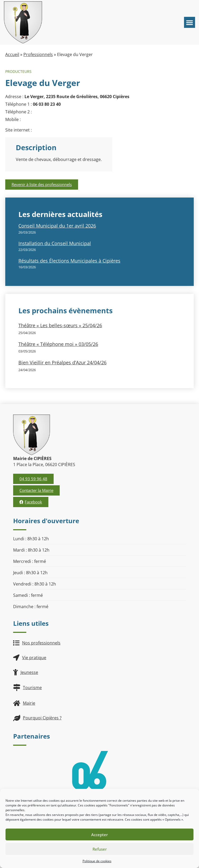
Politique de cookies (97, 861)
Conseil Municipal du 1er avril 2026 (57, 226)
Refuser (100, 849)
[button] (190, 22)
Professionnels (38, 54)
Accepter (99, 835)
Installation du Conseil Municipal (55, 243)
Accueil (12, 54)
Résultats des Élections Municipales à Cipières (69, 261)
